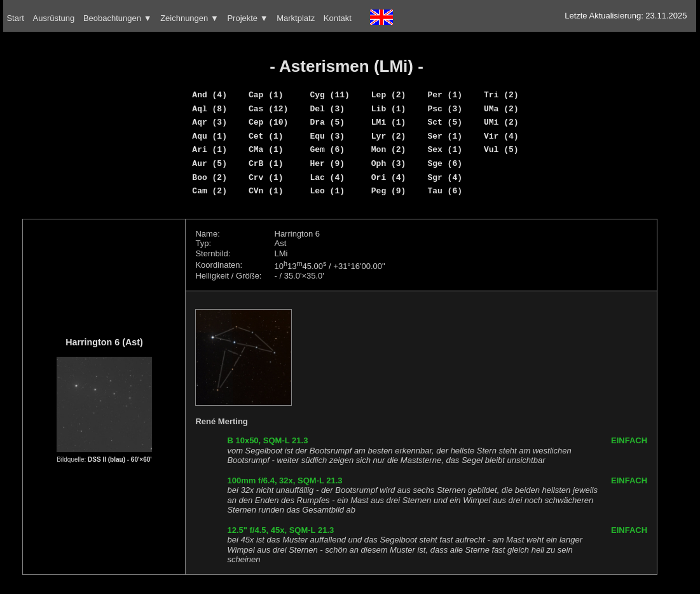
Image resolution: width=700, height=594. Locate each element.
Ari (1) (209, 149)
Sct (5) (445, 122)
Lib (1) (389, 109)
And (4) (209, 95)
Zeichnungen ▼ (189, 18)
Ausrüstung (54, 18)
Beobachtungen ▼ (118, 18)
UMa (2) (501, 109)
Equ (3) (327, 136)
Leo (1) (327, 191)
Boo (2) (209, 177)
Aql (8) (209, 109)
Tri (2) (501, 95)
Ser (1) (445, 136)
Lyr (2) (389, 136)
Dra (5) (327, 122)
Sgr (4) (445, 177)
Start (15, 18)
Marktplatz (296, 18)
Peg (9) (389, 191)
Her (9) (327, 163)
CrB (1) (266, 163)
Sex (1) (445, 149)
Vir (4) (501, 136)
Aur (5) (209, 163)
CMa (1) (266, 149)
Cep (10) (268, 122)
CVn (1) (266, 191)
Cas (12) (268, 109)
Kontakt (338, 18)
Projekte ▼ (247, 18)
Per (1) (445, 95)
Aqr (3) (209, 122)
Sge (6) (445, 163)
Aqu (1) (209, 136)
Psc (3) (445, 109)
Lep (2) (389, 95)
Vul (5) (501, 149)
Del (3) (327, 109)
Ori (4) (389, 177)
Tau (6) (445, 191)
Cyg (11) (329, 95)
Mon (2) (389, 149)
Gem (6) (327, 149)
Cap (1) (266, 95)
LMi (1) (389, 122)
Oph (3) (389, 163)
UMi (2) (501, 122)
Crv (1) (266, 177)
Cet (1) (266, 136)
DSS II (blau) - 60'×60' (120, 459)
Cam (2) (209, 191)
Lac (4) (327, 177)
